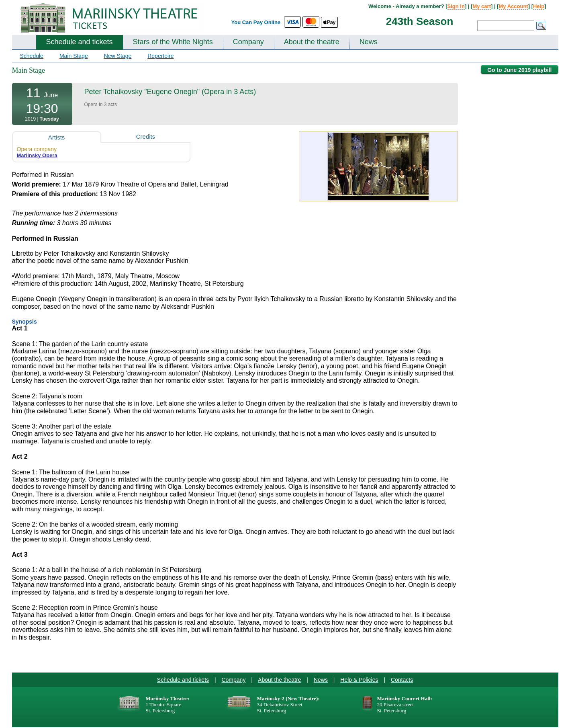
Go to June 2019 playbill (519, 70)
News (369, 42)
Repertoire (160, 56)
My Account (514, 6)
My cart (482, 6)
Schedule (32, 56)
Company (248, 42)
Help (539, 6)
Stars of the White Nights (173, 42)
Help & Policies (359, 680)
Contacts (402, 680)
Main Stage (74, 56)
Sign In (456, 6)
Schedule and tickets (80, 42)
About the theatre (312, 42)
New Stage (118, 56)
